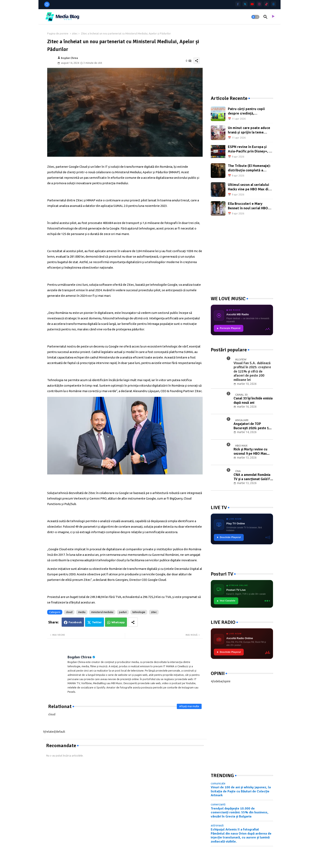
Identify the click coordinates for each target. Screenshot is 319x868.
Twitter (97, 622)
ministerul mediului (102, 612)
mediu (82, 612)
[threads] (274, 4)
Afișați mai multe (189, 706)
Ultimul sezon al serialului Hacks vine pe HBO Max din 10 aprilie (249, 187)
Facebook (75, 622)
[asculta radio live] (273, 17)
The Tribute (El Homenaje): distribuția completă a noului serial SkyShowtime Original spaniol (249, 168)
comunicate (218, 783)
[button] (255, 17)
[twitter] (245, 4)
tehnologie (139, 612)
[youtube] (252, 4)
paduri (123, 612)
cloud (69, 612)
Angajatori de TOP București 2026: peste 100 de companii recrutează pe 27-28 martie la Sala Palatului (253, 426)
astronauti (217, 825)
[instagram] (259, 4)
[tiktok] (266, 4)
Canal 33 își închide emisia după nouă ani (253, 400)
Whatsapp (118, 622)
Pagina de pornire (58, 33)
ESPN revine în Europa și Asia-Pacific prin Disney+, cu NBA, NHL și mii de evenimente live (250, 149)
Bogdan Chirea (80, 657)
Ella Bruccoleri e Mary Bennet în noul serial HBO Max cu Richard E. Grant (248, 206)
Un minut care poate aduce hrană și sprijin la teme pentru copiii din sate (249, 130)
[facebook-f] (238, 4)
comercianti (218, 804)
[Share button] (133, 622)
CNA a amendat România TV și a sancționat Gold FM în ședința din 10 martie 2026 (253, 477)
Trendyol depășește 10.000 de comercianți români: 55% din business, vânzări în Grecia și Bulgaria (240, 812)
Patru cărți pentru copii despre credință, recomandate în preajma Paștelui (247, 111)
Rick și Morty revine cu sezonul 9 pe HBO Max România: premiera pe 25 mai (252, 452)
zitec (75, 33)
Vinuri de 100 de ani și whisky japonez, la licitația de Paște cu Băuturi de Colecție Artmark (241, 791)
